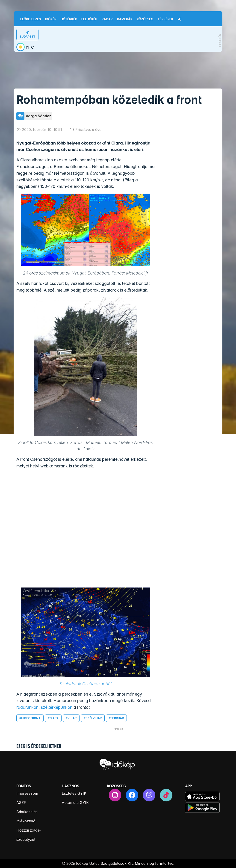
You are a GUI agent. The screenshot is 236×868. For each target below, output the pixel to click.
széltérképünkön (56, 707)
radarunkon (27, 707)
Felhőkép (89, 19)
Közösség (145, 19)
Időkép (51, 19)
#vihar (71, 718)
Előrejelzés (31, 19)
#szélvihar (93, 718)
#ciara (53, 718)
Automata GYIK (75, 803)
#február (116, 718)
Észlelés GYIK (74, 793)
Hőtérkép (69, 19)
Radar (107, 19)
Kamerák (125, 19)
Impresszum (27, 793)
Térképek (165, 19)
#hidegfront (30, 718)
